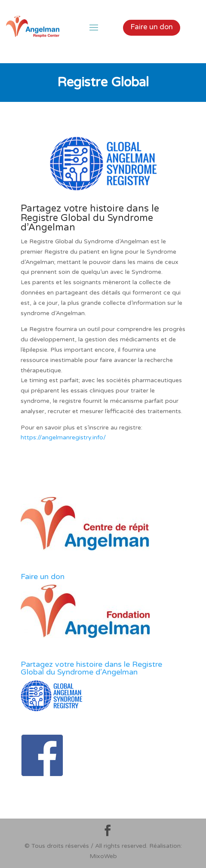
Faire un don (152, 27)
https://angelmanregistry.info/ (63, 437)
